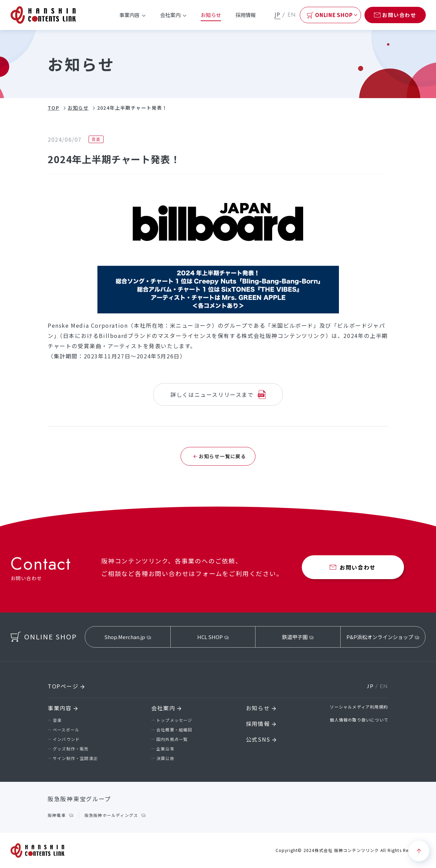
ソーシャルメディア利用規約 (359, 707)
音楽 (57, 720)
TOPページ (66, 686)
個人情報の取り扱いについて (359, 720)
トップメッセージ (174, 720)
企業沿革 (165, 749)
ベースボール (66, 730)
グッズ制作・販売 (71, 749)
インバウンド (66, 739)
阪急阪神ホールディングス (111, 815)
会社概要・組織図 (174, 730)
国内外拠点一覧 (172, 739)
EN (292, 15)
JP (277, 15)
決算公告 (165, 758)
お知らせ (211, 15)
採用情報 (246, 15)
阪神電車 (57, 815)
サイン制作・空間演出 (75, 758)
